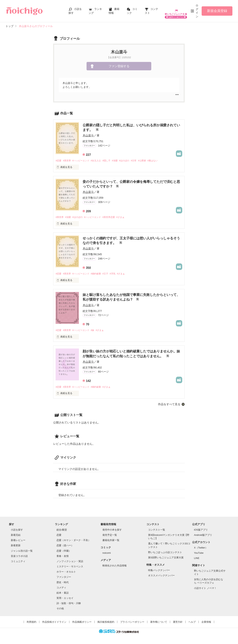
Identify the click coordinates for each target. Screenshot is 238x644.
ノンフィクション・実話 (70, 563)
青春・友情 (63, 557)
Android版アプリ (203, 536)
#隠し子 (112, 161)
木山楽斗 (88, 135)
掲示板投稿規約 (106, 623)
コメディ (61, 589)
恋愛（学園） (64, 552)
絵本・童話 (63, 594)
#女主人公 (100, 161)
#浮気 (119, 274)
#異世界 (68, 161)
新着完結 (16, 536)
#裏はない (163, 161)
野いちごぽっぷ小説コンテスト (165, 554)
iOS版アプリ (201, 531)
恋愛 (59, 536)
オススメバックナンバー (161, 577)
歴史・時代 (63, 583)
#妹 (96, 331)
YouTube (199, 554)
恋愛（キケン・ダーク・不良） (73, 541)
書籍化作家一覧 (111, 541)
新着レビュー (18, 541)
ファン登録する (119, 66)
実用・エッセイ (65, 599)
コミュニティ (18, 563)
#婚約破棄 (100, 274)
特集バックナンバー (159, 572)
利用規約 (32, 623)
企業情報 (206, 623)
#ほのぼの (131, 161)
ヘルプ (192, 623)
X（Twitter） (201, 549)
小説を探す (17, 531)
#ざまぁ (127, 218)
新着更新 (16, 547)
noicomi (107, 554)
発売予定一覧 (110, 536)
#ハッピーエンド (83, 161)
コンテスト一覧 (157, 531)
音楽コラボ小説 (19, 557)
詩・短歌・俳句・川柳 (69, 605)
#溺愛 (121, 161)
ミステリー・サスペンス (70, 568)
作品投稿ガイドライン (54, 623)
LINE (197, 559)
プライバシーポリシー (132, 623)
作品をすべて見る (169, 405)
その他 (60, 610)
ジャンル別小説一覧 (22, 552)
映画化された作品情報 (115, 567)
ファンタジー (64, 578)
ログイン (197, 11)
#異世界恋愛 (114, 218)
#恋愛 (59, 161)
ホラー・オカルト (66, 573)
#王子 (110, 274)
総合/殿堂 (62, 531)
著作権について (159, 623)
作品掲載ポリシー (82, 623)
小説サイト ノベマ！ (205, 589)
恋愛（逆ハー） (65, 547)
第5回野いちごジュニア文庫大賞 (166, 559)
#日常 (142, 161)
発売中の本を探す (112, 531)
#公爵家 (151, 161)
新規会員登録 (217, 11)
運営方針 (178, 623)
